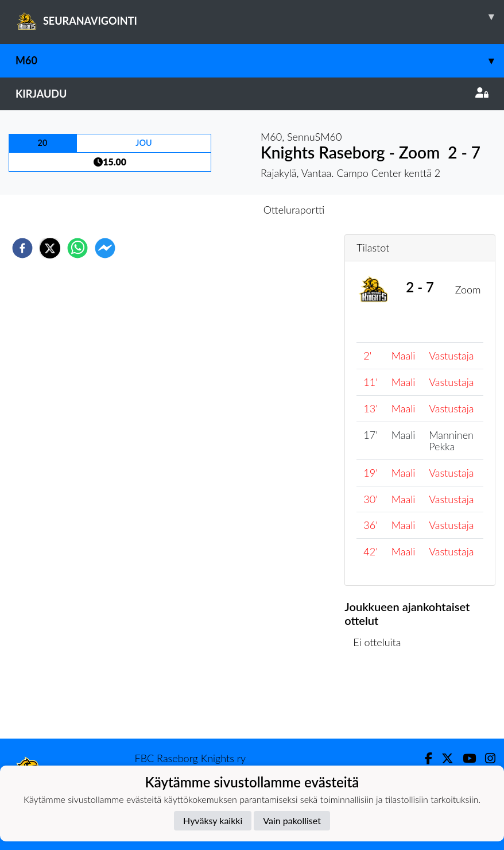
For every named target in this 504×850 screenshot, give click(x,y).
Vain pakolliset (292, 820)
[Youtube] (465, 758)
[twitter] (50, 248)
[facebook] (22, 248)
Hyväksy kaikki (213, 820)
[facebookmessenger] (105, 248)
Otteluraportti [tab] (294, 210)
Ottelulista (381, 700)
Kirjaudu (252, 94)
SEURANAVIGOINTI (260, 17)
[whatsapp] (77, 248)
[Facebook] (424, 758)
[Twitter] (443, 758)
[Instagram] (486, 758)
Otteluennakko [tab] (212, 210)
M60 (260, 61)
